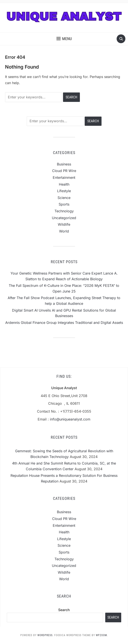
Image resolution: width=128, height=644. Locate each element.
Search (64, 610)
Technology (64, 211)
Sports (64, 204)
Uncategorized (64, 218)
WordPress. (45, 635)
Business (64, 164)
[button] (64, 39)
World (64, 231)
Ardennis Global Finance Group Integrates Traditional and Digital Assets (64, 323)
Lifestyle (64, 191)
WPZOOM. (102, 635)
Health (64, 184)
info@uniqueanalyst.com (70, 419)
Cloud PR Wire (64, 171)
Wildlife (64, 224)
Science (64, 198)
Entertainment (64, 177)
